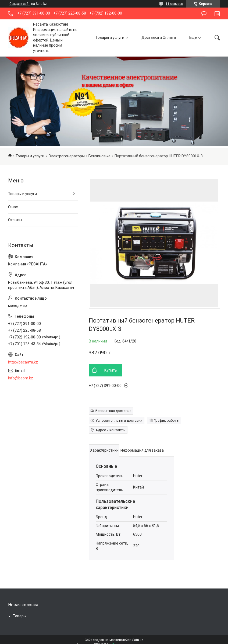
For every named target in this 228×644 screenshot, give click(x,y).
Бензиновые (99, 156)
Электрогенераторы (67, 156)
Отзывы (15, 220)
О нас (13, 207)
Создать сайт (20, 4)
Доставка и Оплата (159, 37)
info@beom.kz (21, 378)
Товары (20, 616)
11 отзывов (174, 4)
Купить (111, 370)
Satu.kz (138, 640)
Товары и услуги (110, 37)
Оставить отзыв (204, 13)
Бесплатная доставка (113, 411)
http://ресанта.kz (23, 362)
